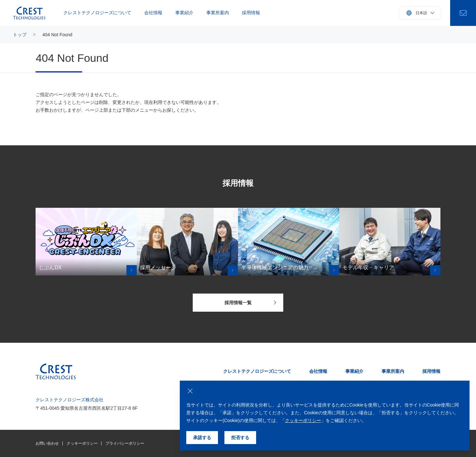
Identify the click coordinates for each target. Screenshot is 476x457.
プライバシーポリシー (125, 443)
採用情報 (251, 13)
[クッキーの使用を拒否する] (190, 391)
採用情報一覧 (250, 303)
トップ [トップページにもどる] (20, 35)
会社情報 (153, 13)
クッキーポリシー (82, 443)
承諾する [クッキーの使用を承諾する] (202, 438)
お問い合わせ (47, 443)
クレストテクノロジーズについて (97, 13)
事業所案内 (218, 13)
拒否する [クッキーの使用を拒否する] (240, 438)
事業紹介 (184, 13)
